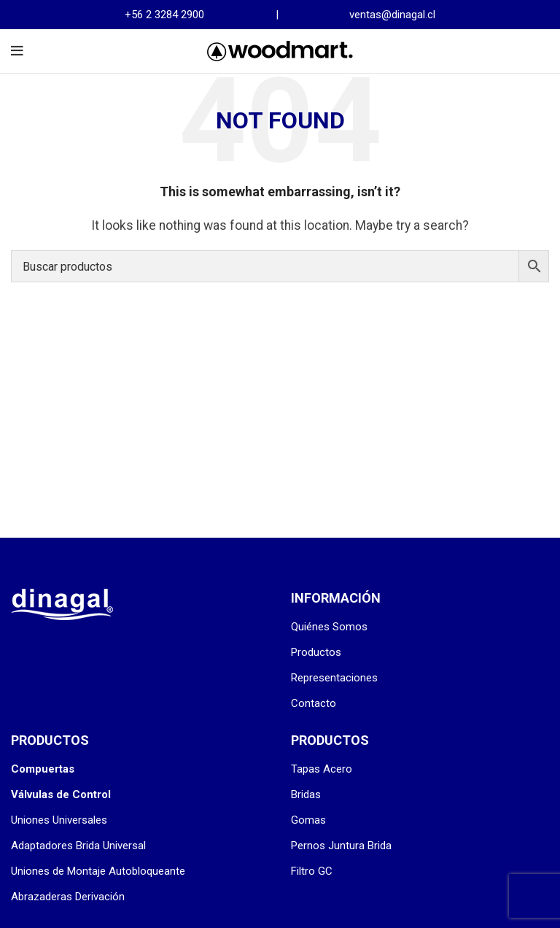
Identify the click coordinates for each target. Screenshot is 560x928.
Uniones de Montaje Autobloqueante (98, 871)
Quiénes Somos (329, 627)
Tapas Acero (322, 769)
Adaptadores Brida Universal (78, 846)
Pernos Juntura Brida (341, 846)
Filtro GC (312, 871)
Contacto (314, 703)
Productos (316, 652)
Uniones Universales (59, 820)
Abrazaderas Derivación (68, 897)
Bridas (306, 794)
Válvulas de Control (61, 794)
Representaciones (334, 678)
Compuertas (43, 769)
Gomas (308, 820)
